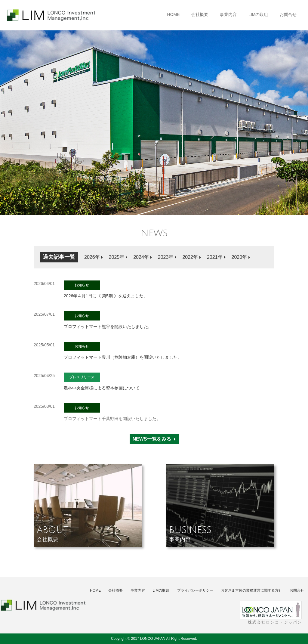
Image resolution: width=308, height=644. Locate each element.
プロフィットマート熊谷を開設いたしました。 (108, 320)
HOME (174, 14)
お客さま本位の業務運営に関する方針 (251, 590)
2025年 (117, 257)
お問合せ (288, 14)
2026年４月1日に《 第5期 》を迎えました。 (106, 289)
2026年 (92, 257)
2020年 (239, 257)
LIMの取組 (258, 14)
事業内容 (228, 14)
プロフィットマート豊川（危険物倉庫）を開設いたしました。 (123, 351)
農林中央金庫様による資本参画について (102, 381)
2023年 (166, 257)
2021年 (215, 257)
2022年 (190, 257)
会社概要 (200, 14)
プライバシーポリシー (195, 590)
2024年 (141, 257)
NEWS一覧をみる (152, 439)
